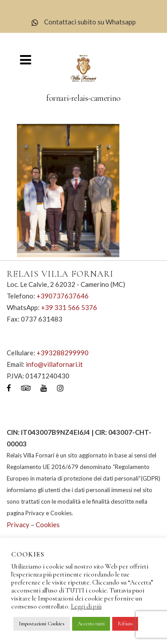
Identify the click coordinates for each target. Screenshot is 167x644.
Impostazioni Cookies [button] (42, 624)
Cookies (48, 525)
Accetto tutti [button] (91, 624)
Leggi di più (86, 606)
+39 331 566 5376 (69, 307)
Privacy (18, 525)
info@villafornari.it (54, 364)
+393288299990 (63, 353)
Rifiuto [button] (125, 624)
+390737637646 (63, 296)
